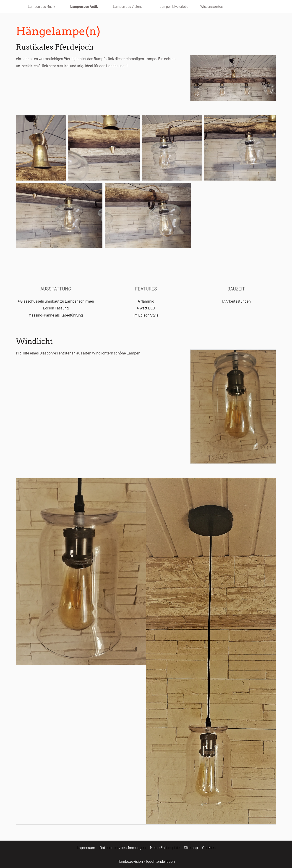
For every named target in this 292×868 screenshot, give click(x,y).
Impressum (86, 847)
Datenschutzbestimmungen (123, 847)
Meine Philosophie (165, 847)
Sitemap (191, 847)
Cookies (209, 847)
